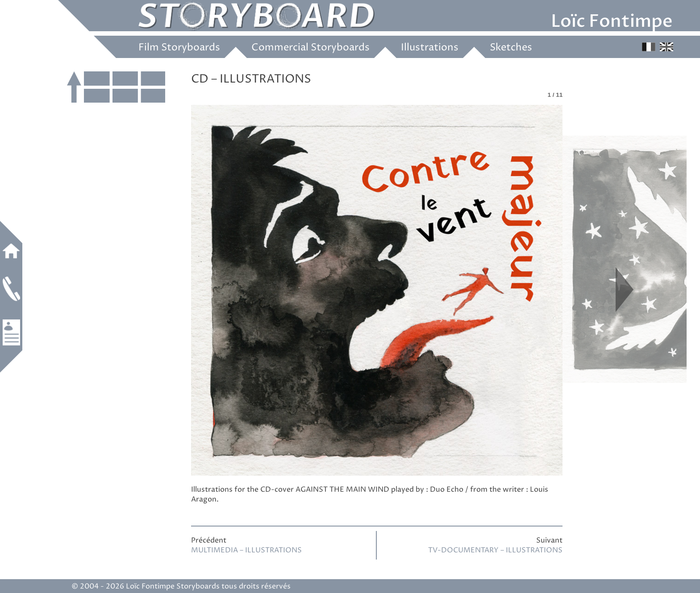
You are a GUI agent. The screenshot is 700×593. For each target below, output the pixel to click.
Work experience (11, 332)
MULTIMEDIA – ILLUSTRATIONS (246, 550)
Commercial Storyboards (310, 48)
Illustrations (430, 48)
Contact (11, 289)
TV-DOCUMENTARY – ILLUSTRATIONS (495, 550)
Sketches (511, 48)
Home (11, 251)
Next (625, 290)
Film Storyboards (179, 48)
